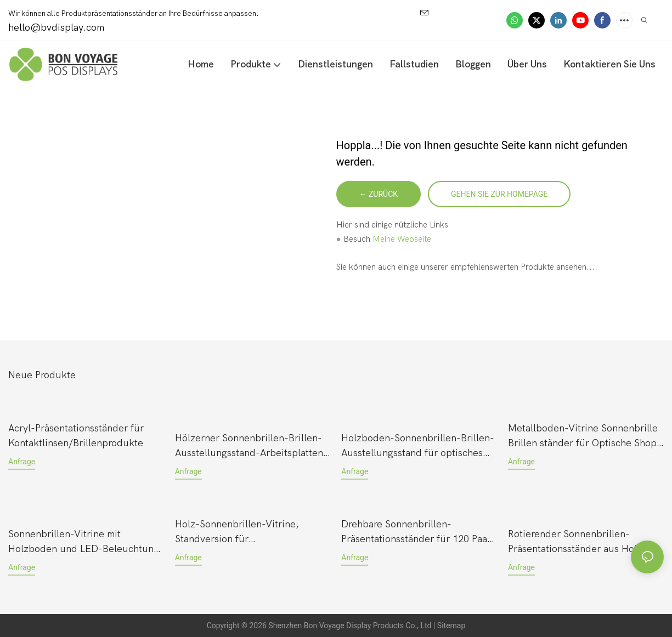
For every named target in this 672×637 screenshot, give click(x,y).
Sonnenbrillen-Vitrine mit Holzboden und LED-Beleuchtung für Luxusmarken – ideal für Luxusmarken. (84, 542)
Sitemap (451, 625)
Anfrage (22, 462)
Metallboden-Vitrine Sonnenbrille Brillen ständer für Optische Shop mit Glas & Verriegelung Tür (583, 437)
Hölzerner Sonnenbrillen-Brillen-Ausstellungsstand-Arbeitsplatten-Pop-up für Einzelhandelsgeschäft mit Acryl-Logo (251, 447)
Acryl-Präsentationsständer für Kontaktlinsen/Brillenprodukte (76, 436)
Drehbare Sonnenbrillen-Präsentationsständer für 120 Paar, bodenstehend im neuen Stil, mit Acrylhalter (418, 533)
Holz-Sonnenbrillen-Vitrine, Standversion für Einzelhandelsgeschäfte (237, 533)
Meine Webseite (402, 239)
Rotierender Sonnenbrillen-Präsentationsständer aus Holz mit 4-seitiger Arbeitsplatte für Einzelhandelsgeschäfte (583, 542)
